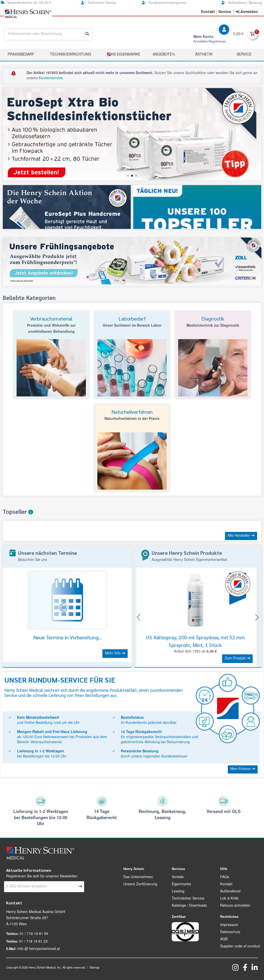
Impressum (229, 925)
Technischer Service (99, 3)
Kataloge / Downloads (189, 906)
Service (244, 55)
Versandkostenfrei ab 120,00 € (26, 3)
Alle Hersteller (241, 536)
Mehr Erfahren (243, 769)
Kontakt (226, 885)
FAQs (225, 877)
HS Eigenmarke (123, 54)
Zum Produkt (240, 658)
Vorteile (178, 877)
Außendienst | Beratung (242, 3)
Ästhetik (204, 55)
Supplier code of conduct (240, 947)
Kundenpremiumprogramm (164, 3)
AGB (224, 940)
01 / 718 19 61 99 (34, 934)
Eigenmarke (181, 885)
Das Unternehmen (138, 877)
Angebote (164, 55)
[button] (128, 176)
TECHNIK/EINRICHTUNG (71, 55)
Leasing (178, 892)
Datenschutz (230, 932)
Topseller (18, 512)
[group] (132, 134)
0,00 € (238, 34)
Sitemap (94, 968)
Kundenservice (51, 78)
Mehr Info (115, 653)
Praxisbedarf (21, 55)
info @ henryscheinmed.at (39, 949)
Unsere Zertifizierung (140, 885)
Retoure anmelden (235, 906)
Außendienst (230, 892)
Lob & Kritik (229, 899)
